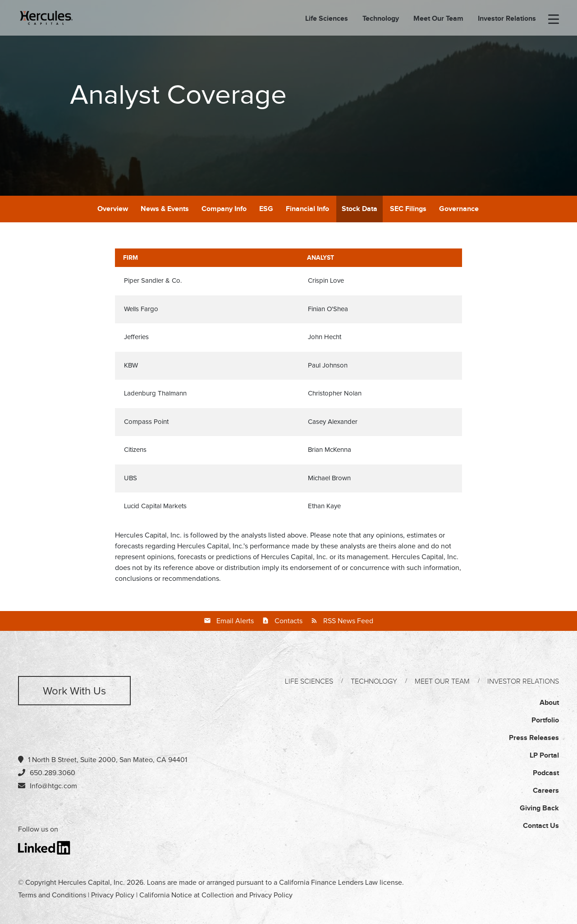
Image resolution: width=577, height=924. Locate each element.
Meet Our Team (438, 19)
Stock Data (359, 209)
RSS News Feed (348, 621)
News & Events (165, 209)
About (549, 703)
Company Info (224, 209)
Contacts (288, 621)
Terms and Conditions (52, 895)
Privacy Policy (113, 895)
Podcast (546, 773)
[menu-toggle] (554, 20)
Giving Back (539, 808)
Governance (459, 209)
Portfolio (545, 720)
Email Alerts (235, 621)
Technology (381, 19)
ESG (266, 209)
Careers (546, 791)
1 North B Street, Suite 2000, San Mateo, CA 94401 (103, 760)
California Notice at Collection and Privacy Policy (216, 895)
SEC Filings (408, 209)
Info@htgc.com (53, 786)
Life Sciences (327, 19)
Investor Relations (507, 19)
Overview (113, 209)
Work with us (74, 691)
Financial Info (307, 209)
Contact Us (541, 826)
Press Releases (534, 738)
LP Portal (544, 756)
